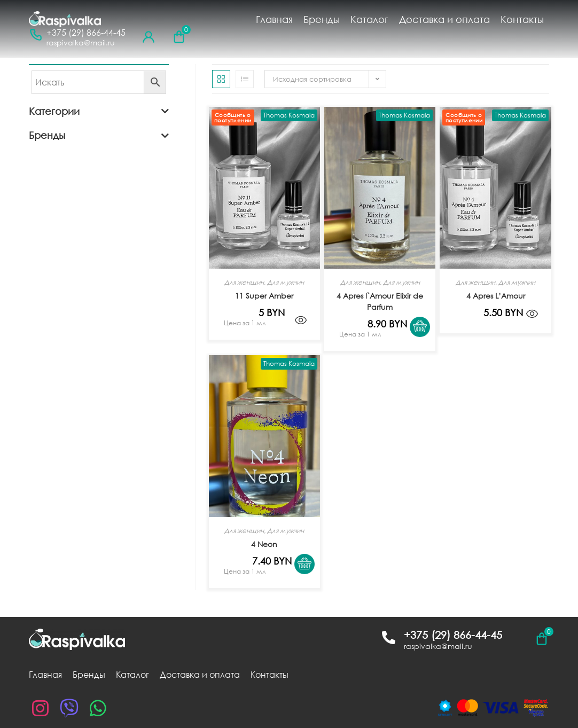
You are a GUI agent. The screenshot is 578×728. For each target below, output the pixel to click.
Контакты (522, 19)
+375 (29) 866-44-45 (86, 33)
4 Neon (264, 544)
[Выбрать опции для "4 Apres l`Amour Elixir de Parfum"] (424, 343)
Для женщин (244, 282)
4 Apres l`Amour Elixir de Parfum (380, 301)
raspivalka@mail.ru (81, 43)
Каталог (369, 19)
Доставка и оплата (444, 19)
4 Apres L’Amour (496, 296)
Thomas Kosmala (289, 115)
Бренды (322, 19)
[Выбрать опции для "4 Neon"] (308, 581)
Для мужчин (286, 282)
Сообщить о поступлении (233, 118)
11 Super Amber (264, 296)
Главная (274, 19)
